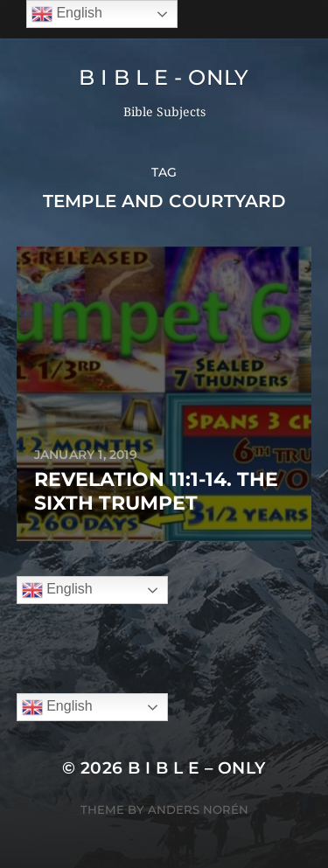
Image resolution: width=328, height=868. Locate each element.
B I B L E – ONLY (197, 768)
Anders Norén (198, 809)
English (57, 590)
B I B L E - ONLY (164, 77)
